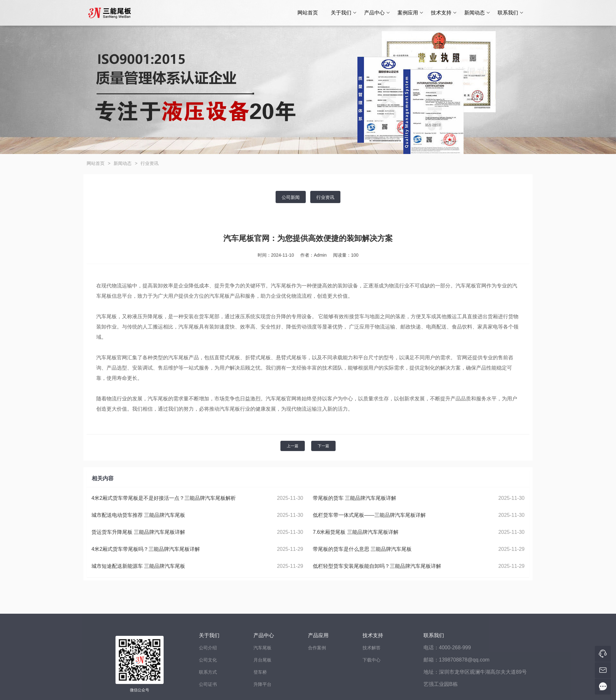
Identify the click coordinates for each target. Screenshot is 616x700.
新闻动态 (477, 13)
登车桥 (260, 672)
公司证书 (208, 684)
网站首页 (308, 13)
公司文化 (208, 660)
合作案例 (317, 648)
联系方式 (208, 672)
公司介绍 (208, 648)
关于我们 (344, 13)
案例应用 (411, 13)
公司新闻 (291, 197)
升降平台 (262, 684)
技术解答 (372, 648)
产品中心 (377, 13)
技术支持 (444, 13)
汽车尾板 (262, 648)
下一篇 (323, 446)
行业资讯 (150, 163)
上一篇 (293, 446)
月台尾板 (262, 660)
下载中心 (372, 660)
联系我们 (511, 13)
